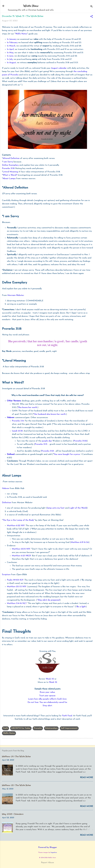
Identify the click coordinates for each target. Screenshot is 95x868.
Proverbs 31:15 (41, 444)
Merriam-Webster (16, 295)
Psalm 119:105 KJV (15, 580)
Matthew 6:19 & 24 (80, 542)
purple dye (47, 441)
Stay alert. (48, 706)
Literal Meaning (10, 172)
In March (11, 46)
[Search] (92, 7)
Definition (7, 503)
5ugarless (54, 852)
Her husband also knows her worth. (50, 414)
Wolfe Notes (21, 34)
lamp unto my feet (56, 508)
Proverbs (38, 728)
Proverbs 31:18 (8, 168)
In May (10, 53)
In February (12, 43)
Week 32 (53, 682)
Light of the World (78, 508)
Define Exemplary (10, 165)
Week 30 (50, 679)
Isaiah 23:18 (17, 431)
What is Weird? (10, 175)
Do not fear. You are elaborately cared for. (47, 702)
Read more (87, 777)
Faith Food (67, 716)
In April (10, 49)
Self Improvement (69, 728)
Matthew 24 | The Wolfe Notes (16, 756)
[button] (92, 17)
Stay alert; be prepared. (49, 600)
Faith (6, 728)
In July (10, 59)
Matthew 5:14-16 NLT (17, 603)
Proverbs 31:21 (48, 451)
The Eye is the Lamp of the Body (18, 520)
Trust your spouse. (47, 696)
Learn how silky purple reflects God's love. (47, 699)
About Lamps (9, 179)
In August (11, 63)
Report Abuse (47, 863)
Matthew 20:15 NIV (21, 549)
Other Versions (14, 401)
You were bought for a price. (67, 454)
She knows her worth (28, 407)
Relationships (51, 728)
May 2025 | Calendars (13, 814)
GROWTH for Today (21, 728)
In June (10, 56)
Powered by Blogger (48, 847)
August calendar (59, 68)
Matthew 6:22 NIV (16, 526)
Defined (11, 454)
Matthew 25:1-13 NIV (17, 587)
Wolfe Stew (31, 6)
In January (12, 39)
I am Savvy (8, 162)
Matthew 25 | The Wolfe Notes (16, 785)
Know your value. (47, 692)
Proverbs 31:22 (80, 441)
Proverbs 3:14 (18, 421)
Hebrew (11, 418)
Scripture (6, 575)
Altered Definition (11, 158)
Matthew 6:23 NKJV (21, 556)
